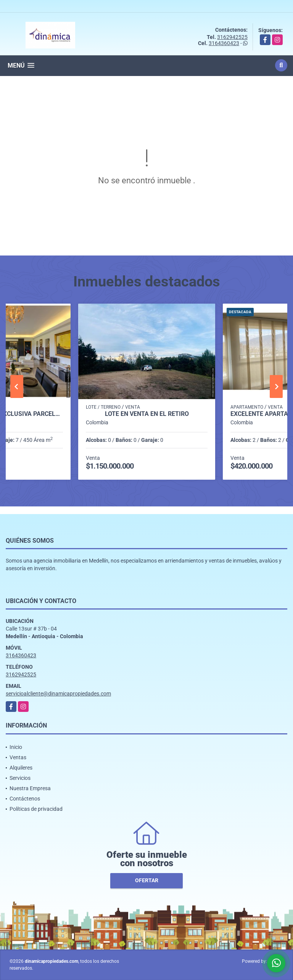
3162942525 (232, 37)
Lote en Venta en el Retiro (147, 414)
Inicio (16, 747)
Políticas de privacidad (36, 809)
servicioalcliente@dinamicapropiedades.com (58, 694)
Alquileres (21, 768)
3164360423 (224, 43)
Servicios (20, 778)
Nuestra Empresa (30, 788)
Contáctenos (25, 799)
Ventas (18, 757)
